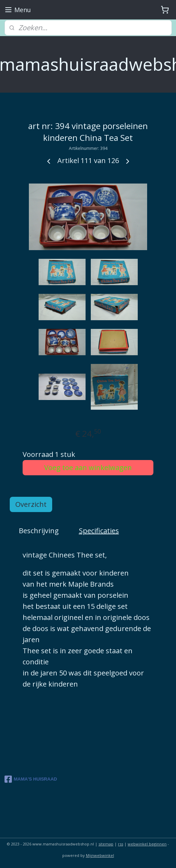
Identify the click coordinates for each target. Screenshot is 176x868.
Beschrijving (39, 531)
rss (121, 844)
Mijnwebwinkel (100, 855)
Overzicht (31, 504)
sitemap (106, 844)
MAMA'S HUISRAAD (31, 779)
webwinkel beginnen (147, 844)
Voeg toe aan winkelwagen (88, 467)
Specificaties (99, 531)
